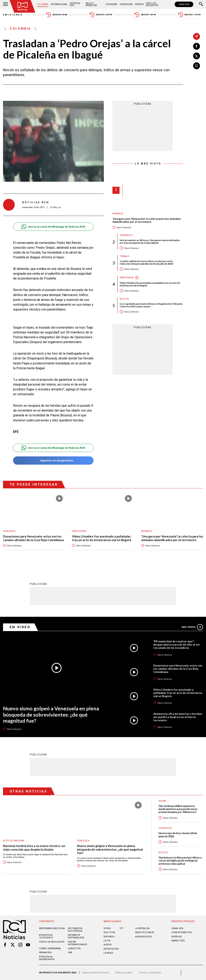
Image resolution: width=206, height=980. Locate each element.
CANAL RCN (184, 4)
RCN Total (110, 932)
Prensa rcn (45, 953)
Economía (111, 4)
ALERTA (108, 945)
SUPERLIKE (177, 937)
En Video (20, 627)
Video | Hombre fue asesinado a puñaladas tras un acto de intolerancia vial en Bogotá (150, 284)
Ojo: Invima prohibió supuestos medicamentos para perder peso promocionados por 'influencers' (178, 809)
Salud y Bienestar (91, 4)
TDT (122, 928)
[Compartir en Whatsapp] (197, 66)
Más (192, 627)
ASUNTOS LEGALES (145, 932)
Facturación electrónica (75, 930)
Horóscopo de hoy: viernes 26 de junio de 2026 (178, 835)
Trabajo (125, 256)
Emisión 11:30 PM (189, 15)
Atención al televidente (46, 936)
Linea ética (74, 949)
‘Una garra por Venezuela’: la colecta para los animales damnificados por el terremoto (147, 220)
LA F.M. (107, 941)
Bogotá (124, 299)
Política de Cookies (124, 973)
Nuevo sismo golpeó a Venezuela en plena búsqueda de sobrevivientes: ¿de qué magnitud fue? (51, 714)
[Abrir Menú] (5, 4)
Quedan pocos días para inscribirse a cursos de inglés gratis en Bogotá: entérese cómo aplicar (180, 861)
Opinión (139, 4)
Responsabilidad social (52, 928)
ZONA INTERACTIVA (182, 932)
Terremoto (126, 235)
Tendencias (126, 4)
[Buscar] (201, 4)
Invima (162, 801)
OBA (70, 953)
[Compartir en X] (197, 56)
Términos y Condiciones (150, 973)
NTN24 (107, 928)
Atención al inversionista (47, 958)
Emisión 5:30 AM (56, 15)
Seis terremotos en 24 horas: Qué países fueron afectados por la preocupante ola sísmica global (150, 241)
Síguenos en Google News (53, 461)
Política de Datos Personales (96, 973)
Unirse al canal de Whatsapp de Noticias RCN (53, 227)
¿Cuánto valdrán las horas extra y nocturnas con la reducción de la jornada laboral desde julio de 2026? (147, 262)
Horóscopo (165, 828)
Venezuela (9, 531)
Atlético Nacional (14, 841)
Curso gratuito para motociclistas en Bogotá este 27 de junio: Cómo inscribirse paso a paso (151, 305)
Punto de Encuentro (152, 4)
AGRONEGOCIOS (143, 937)
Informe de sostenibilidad (76, 936)
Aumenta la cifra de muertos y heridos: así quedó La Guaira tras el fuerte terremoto (178, 717)
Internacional (59, 4)
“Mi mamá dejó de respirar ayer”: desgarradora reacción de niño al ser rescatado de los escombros (177, 645)
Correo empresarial (50, 949)
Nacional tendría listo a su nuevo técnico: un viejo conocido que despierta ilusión (34, 848)
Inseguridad (127, 278)
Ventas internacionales (77, 943)
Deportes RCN (75, 4)
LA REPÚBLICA (142, 928)
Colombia (43, 4)
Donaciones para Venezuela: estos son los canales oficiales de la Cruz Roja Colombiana (33, 538)
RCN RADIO (109, 937)
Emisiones (13, 15)
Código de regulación (52, 942)
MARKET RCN (178, 941)
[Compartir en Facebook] (197, 46)
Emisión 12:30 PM (101, 15)
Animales (118, 214)
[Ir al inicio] (23, 6)
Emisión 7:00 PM (145, 15)
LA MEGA (108, 953)
